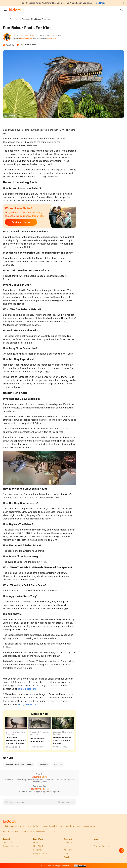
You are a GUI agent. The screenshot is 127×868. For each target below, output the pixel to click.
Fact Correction (68, 802)
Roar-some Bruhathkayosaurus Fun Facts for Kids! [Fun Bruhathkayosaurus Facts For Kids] (16, 740)
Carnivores (44, 765)
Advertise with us (10, 846)
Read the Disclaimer (17, 802)
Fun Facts (14, 19)
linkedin (67, 854)
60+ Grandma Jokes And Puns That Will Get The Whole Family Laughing (57, 3)
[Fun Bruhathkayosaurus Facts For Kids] (16, 723)
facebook (68, 843)
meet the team (40, 846)
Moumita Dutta (30, 35)
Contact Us (8, 843)
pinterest (67, 846)
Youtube (67, 857)
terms (96, 843)
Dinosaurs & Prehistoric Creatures (15, 733)
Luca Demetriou (26, 38)
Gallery (12, 115)
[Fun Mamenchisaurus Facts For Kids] (63, 723)
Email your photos (21, 222)
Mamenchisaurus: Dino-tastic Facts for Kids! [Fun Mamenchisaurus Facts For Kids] (62, 740)
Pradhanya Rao (52, 38)
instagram (68, 850)
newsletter (38, 850)
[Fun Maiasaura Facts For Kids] (39, 723)
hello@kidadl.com (27, 689)
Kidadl (6, 19)
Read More (101, 3)
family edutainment (41, 854)
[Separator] (122, 850)
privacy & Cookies (101, 846)
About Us (37, 843)
